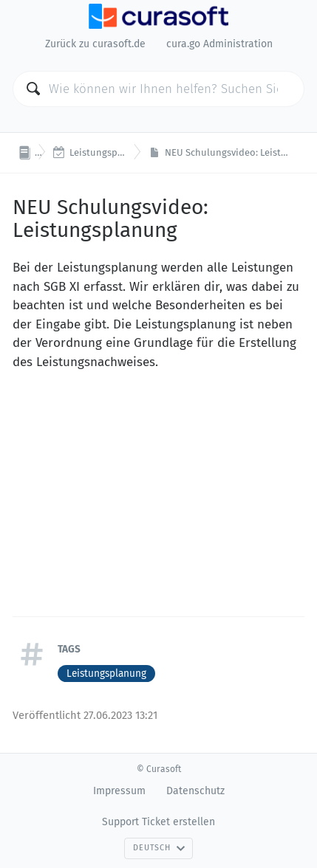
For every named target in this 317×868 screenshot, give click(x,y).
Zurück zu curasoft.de (95, 44)
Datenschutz (195, 791)
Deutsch (159, 848)
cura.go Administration (219, 44)
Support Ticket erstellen (158, 822)
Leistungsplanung (106, 674)
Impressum (119, 791)
